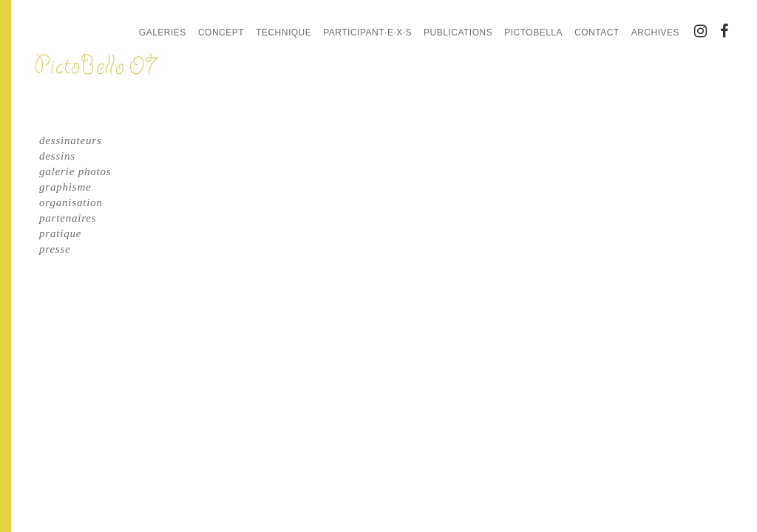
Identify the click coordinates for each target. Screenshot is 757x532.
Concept (221, 33)
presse (55, 249)
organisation (71, 202)
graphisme (65, 187)
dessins (57, 156)
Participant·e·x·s (367, 33)
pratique (60, 233)
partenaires (68, 218)
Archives (655, 33)
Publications (458, 33)
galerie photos (75, 171)
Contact (597, 33)
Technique (284, 33)
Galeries (163, 33)
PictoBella (533, 33)
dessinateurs (71, 140)
